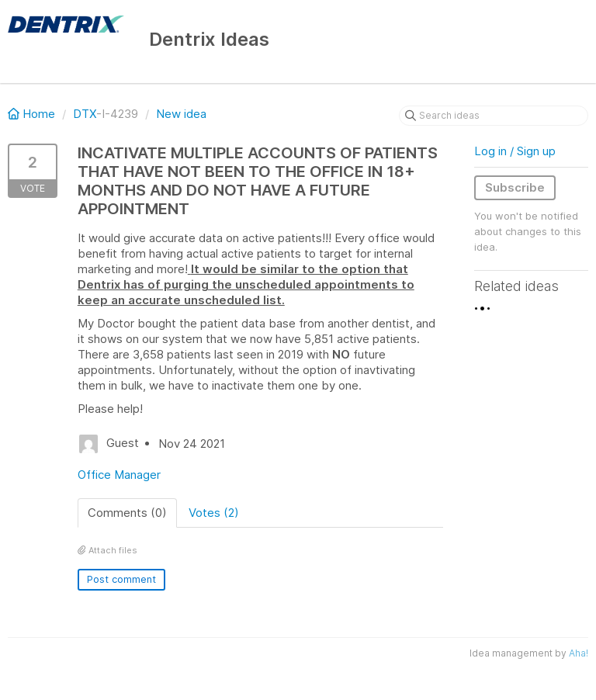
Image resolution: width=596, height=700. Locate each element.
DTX (85, 114)
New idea (181, 114)
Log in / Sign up (515, 151)
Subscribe (515, 187)
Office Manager (119, 475)
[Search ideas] (494, 116)
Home (33, 114)
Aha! (579, 653)
